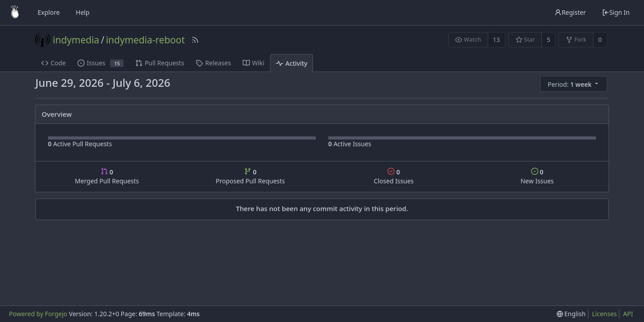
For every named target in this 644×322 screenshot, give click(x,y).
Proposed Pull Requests (251, 176)
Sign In (616, 12)
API (628, 314)
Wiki (254, 63)
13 (496, 40)
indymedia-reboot (145, 40)
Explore (49, 12)
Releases (213, 63)
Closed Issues (394, 176)
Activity (292, 63)
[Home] (15, 13)
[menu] (574, 84)
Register (570, 12)
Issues (101, 63)
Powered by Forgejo (38, 314)
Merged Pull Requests (107, 176)
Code (54, 63)
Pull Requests (160, 63)
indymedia (76, 40)
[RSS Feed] (195, 40)
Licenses (605, 314)
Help (83, 12)
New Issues (537, 176)
